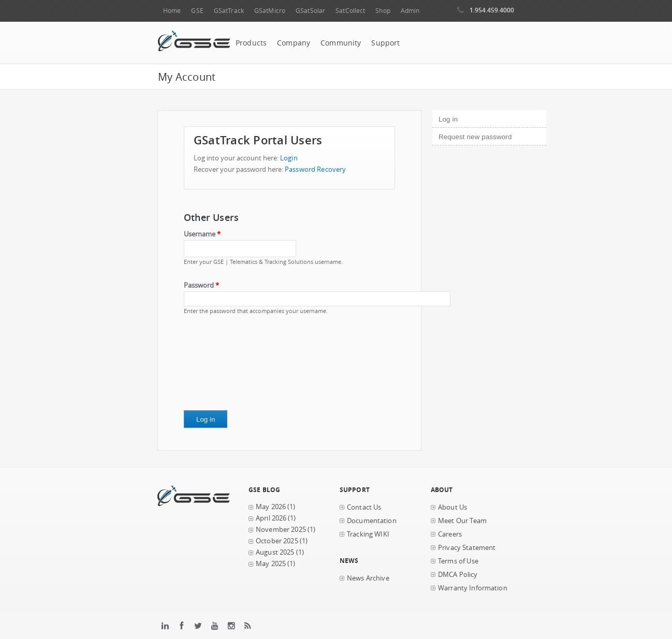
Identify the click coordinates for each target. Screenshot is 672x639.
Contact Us (364, 507)
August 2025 (275, 552)
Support (385, 43)
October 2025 (277, 541)
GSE (197, 11)
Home (172, 11)
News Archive (368, 578)
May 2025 (271, 564)
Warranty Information (473, 588)
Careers (450, 534)
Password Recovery (315, 169)
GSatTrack (229, 11)
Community (341, 43)
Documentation (372, 521)
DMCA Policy (458, 575)
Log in (466, 118)
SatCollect (350, 11)
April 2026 (271, 518)
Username (202, 234)
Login (289, 158)
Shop (383, 11)
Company (294, 43)
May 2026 (271, 507)
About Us (452, 507)
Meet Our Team (462, 521)
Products (251, 43)
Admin (410, 11)
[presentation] (226, 366)
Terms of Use (458, 561)
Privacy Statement (467, 548)
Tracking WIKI (368, 534)
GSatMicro (270, 11)
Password (201, 285)
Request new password (475, 137)
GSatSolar (310, 11)
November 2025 (281, 530)
